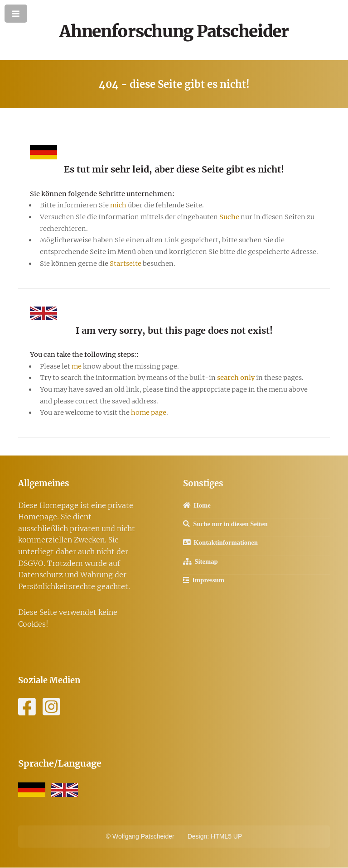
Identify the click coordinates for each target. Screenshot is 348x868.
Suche (229, 217)
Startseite (126, 264)
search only (236, 378)
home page (149, 412)
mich (118, 205)
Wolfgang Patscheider (143, 836)
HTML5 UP (226, 836)
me (77, 366)
